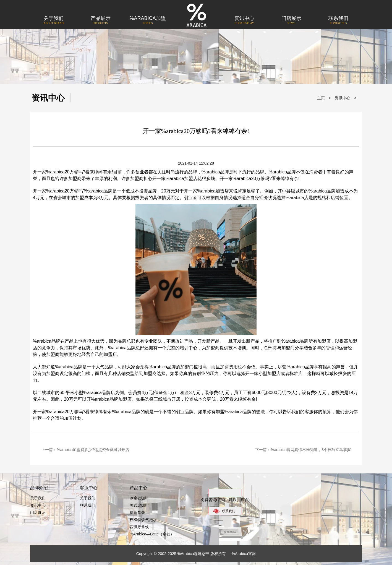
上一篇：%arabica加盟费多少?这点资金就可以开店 (85, 450)
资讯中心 (244, 21)
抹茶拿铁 (137, 512)
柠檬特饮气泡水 (143, 520)
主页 (321, 98)
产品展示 (101, 21)
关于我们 (54, 21)
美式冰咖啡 (139, 505)
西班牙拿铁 (139, 527)
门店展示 (291, 21)
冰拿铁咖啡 (139, 498)
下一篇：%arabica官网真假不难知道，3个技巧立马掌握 (303, 450)
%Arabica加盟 (148, 21)
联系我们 (338, 21)
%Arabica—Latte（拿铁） (152, 534)
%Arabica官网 (244, 554)
